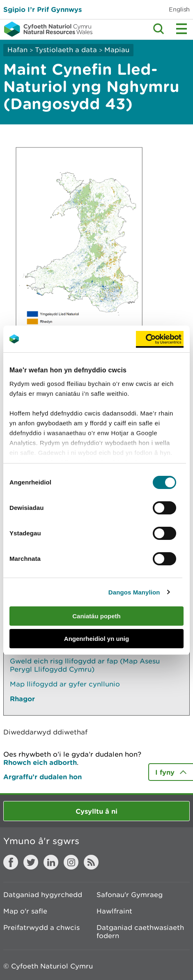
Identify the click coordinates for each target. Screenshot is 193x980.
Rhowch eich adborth (40, 762)
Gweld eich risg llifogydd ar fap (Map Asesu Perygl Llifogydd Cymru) (85, 665)
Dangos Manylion (134, 592)
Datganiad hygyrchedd (43, 895)
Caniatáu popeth (96, 616)
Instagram (71, 862)
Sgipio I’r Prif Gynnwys (43, 9)
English (179, 9)
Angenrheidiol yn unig (96, 639)
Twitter (31, 862)
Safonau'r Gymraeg (130, 895)
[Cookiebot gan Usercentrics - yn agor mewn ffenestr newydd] (160, 339)
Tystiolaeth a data (66, 50)
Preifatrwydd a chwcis (41, 927)
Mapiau (117, 50)
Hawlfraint (114, 911)
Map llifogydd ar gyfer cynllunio (65, 684)
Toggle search (159, 29)
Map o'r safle (25, 911)
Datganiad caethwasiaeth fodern (140, 932)
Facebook (11, 862)
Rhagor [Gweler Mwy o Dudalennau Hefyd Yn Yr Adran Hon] (22, 699)
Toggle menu (182, 29)
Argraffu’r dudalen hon (43, 777)
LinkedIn (51, 862)
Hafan (17, 50)
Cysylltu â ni (96, 811)
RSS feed (91, 862)
